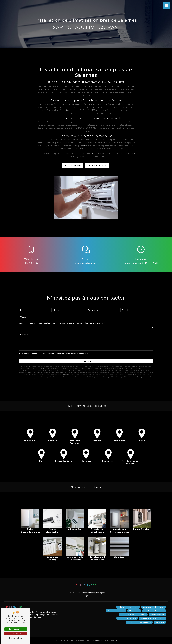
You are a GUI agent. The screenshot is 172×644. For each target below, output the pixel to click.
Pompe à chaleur (157, 615)
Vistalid (58, 640)
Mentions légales (93, 640)
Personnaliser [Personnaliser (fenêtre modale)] (16, 638)
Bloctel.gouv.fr (141, 374)
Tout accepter (16, 629)
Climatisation (134, 611)
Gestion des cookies (111, 640)
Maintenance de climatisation (153, 618)
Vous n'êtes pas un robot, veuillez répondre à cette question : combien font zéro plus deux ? (62, 320)
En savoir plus (73, 165)
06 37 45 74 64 (31, 263)
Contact (37, 617)
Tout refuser (16, 634)
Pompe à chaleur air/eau (46, 612)
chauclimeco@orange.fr (86, 263)
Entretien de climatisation (154, 611)
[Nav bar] (167, 5)
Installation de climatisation (154, 607)
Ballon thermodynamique (128, 607)
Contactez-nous (97, 165)
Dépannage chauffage (127, 618)
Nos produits (52, 615)
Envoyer (88, 358)
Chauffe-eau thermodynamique (133, 615)
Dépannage (40, 615)
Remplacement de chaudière (139, 622)
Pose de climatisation (116, 611)
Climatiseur (160, 622)
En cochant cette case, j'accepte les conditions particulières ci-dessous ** (55, 351)
